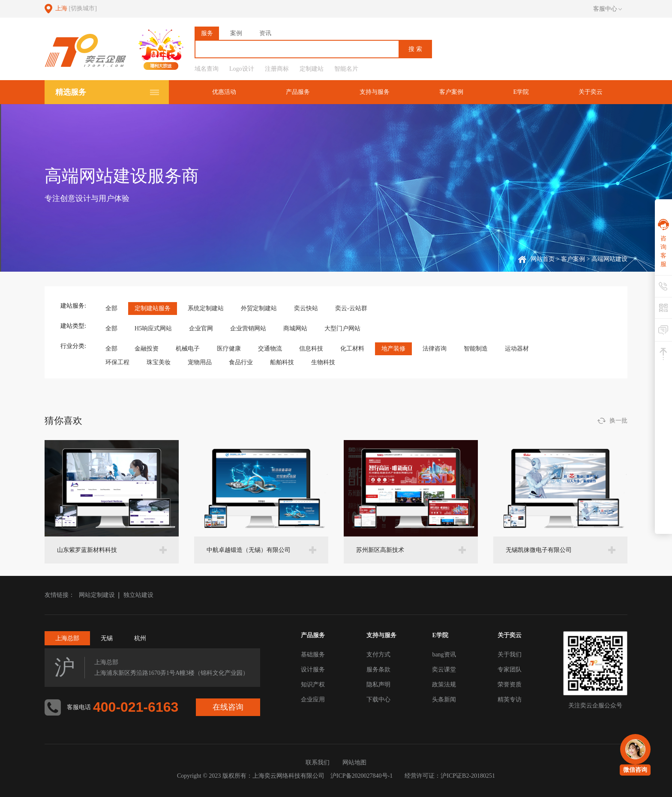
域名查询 (207, 69)
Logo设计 (242, 69)
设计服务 (313, 670)
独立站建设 (138, 595)
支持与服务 (375, 92)
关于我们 (510, 655)
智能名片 (346, 69)
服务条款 (378, 670)
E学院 (521, 92)
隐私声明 (378, 685)
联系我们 (318, 763)
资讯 (265, 33)
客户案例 (451, 92)
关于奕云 (591, 92)
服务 (207, 33)
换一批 (618, 421)
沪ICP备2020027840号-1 (361, 776)
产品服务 (298, 92)
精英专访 (510, 700)
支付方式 (378, 655)
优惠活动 (224, 92)
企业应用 (313, 700)
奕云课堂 (444, 670)
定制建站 (312, 69)
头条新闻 (444, 700)
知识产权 (313, 685)
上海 (76, 8)
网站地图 (354, 763)
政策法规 (444, 685)
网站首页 (543, 259)
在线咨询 (228, 707)
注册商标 (277, 69)
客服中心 (607, 9)
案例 (236, 33)
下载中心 (378, 700)
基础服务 (313, 655)
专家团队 (510, 670)
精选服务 (71, 92)
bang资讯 (444, 655)
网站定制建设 (97, 595)
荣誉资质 (510, 685)
